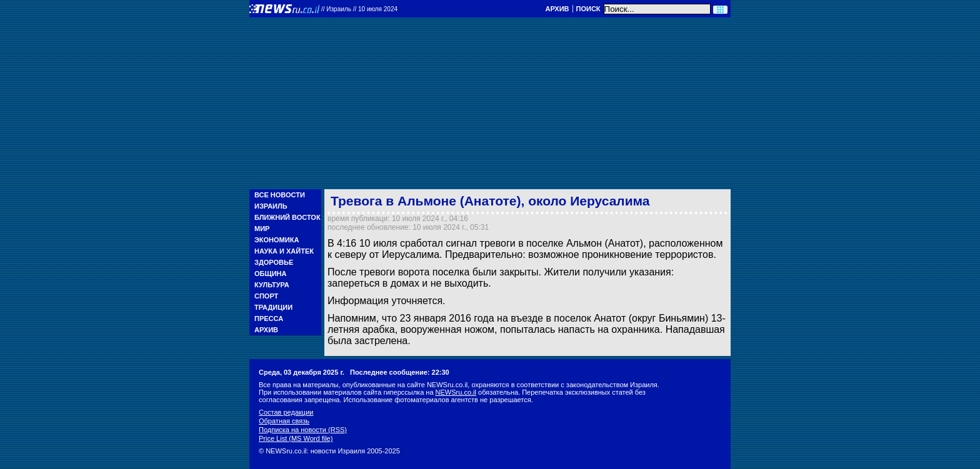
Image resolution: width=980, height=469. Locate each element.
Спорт (266, 296)
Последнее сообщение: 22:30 (400, 372)
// (359, 9)
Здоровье (274, 262)
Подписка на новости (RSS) (303, 430)
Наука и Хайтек (284, 251)
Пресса (269, 318)
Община (270, 274)
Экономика (277, 240)
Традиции (273, 307)
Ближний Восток (287, 217)
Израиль (271, 206)
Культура (272, 285)
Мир (262, 229)
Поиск (588, 9)
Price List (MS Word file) (296, 438)
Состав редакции (286, 412)
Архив (557, 9)
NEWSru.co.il (456, 392)
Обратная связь (284, 421)
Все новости (280, 195)
